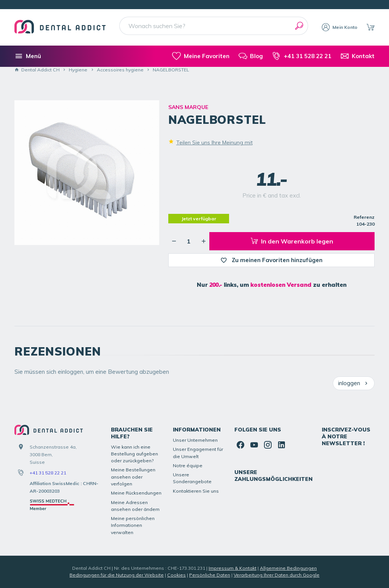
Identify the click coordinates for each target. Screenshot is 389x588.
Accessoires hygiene (120, 70)
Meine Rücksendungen (136, 493)
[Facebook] (240, 445)
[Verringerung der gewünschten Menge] (174, 241)
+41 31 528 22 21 (48, 473)
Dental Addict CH (37, 70)
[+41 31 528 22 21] (301, 56)
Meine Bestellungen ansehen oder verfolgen (133, 477)
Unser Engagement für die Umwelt (198, 453)
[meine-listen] (201, 56)
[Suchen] (299, 26)
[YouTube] (254, 445)
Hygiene (78, 70)
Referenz (364, 217)
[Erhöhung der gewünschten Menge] (204, 241)
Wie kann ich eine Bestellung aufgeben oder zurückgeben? (134, 454)
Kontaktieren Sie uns (196, 491)
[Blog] (251, 56)
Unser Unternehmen (195, 440)
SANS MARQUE (188, 107)
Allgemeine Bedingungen (288, 568)
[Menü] (28, 56)
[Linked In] (281, 445)
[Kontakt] (357, 56)
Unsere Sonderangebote (192, 478)
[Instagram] (268, 445)
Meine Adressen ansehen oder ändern (135, 506)
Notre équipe (188, 465)
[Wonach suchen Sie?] (214, 26)
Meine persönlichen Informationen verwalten (133, 525)
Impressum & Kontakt (232, 568)
